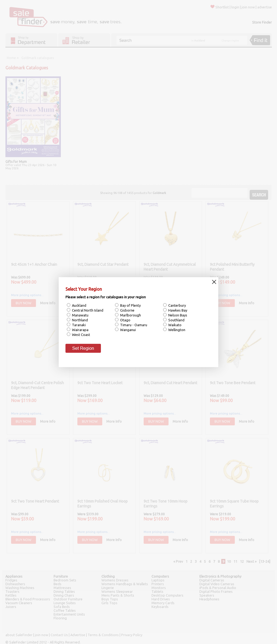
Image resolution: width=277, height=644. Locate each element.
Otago (125, 320)
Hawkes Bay (177, 310)
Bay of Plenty (130, 305)
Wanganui (128, 330)
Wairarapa (80, 330)
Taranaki (78, 325)
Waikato (174, 325)
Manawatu (80, 315)
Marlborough (130, 315)
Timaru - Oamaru (133, 325)
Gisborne (127, 310)
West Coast (81, 335)
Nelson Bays (177, 315)
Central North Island (87, 310)
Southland (176, 320)
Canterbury (177, 305)
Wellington (176, 330)
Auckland (79, 305)
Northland (80, 320)
